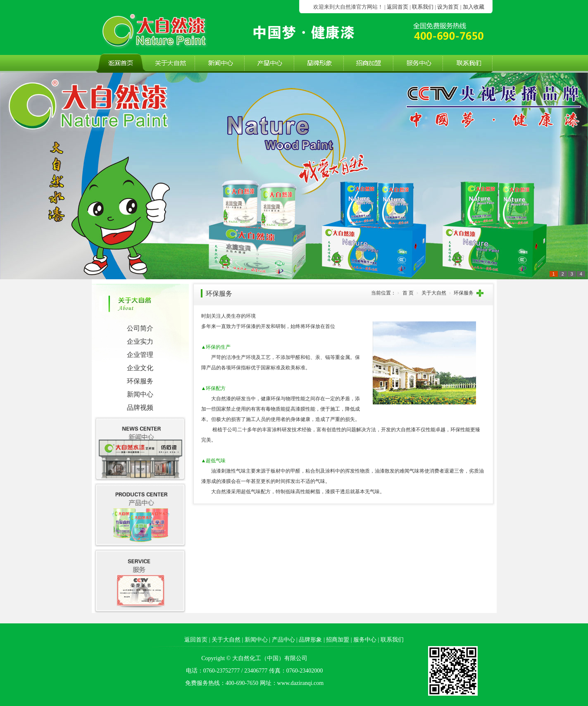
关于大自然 (226, 640)
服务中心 (365, 640)
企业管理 (140, 355)
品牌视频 (140, 408)
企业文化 (140, 368)
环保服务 (140, 381)
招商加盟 (338, 640)
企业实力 (140, 341)
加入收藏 (474, 7)
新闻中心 (140, 394)
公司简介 (140, 328)
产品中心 (283, 640)
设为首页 (448, 7)
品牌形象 (310, 640)
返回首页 (398, 7)
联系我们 (423, 7)
